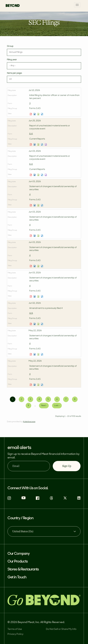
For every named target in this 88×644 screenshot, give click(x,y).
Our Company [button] (19, 554)
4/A (31, 313)
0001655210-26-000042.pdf (31, 175)
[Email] (29, 466)
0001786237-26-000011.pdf (31, 324)
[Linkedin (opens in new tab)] (79, 499)
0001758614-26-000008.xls (39, 205)
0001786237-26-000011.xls (39, 324)
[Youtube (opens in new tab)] (23, 499)
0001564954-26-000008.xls (39, 266)
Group (10, 46)
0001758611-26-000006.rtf (35, 296)
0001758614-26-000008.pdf (31, 205)
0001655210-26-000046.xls (39, 144)
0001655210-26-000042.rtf (35, 175)
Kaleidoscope (29, 422)
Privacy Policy (15, 634)
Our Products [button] (18, 562)
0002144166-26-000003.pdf (31, 114)
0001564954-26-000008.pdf (31, 266)
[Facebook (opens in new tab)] (38, 499)
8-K (31, 134)
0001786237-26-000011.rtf (35, 324)
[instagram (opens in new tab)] (9, 499)
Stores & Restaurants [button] (23, 570)
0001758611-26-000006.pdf (31, 296)
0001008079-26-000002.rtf (35, 385)
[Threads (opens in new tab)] (51, 499)
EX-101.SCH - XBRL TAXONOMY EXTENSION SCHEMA (46, 144)
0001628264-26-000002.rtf (35, 354)
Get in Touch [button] (17, 577)
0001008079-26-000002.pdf (31, 385)
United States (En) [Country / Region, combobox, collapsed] (23, 531)
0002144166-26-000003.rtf (35, 114)
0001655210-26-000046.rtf (35, 144)
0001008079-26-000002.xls (39, 385)
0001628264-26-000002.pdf (31, 354)
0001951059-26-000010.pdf (31, 236)
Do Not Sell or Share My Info (61, 629)
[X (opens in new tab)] (65, 499)
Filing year (12, 60)
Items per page (14, 73)
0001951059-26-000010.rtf (35, 236)
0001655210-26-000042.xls (39, 175)
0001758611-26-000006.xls (39, 296)
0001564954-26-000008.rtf (35, 266)
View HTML (42, 114)
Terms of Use (15, 629)
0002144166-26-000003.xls (39, 114)
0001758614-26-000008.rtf (35, 205)
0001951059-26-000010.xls (39, 236)
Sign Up (67, 466)
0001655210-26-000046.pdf (31, 144)
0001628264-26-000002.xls (39, 354)
